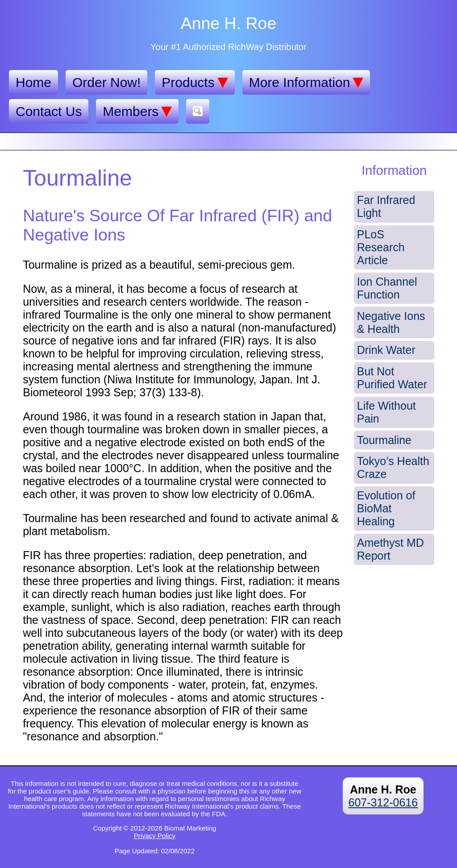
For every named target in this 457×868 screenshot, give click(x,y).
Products (195, 83)
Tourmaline (384, 440)
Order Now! (106, 82)
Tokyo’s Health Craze (393, 467)
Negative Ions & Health (391, 322)
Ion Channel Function (387, 288)
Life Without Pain (386, 412)
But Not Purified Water (392, 378)
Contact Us (49, 111)
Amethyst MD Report (391, 549)
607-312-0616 (383, 802)
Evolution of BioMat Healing (386, 508)
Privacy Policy (155, 836)
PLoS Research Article (381, 247)
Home (33, 82)
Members (137, 112)
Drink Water (386, 350)
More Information (306, 83)
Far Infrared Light (386, 206)
